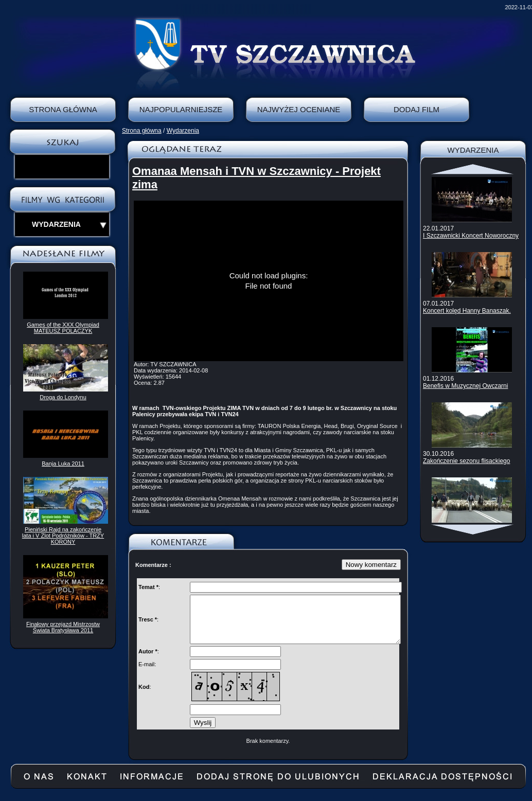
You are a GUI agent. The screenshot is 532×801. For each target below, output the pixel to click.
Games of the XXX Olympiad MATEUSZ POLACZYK (63, 328)
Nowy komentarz (371, 565)
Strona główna (142, 131)
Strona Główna (63, 109)
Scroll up (473, 169)
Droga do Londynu (63, 397)
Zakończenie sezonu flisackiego (466, 461)
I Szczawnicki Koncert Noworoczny (471, 236)
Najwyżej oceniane (299, 109)
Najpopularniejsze (181, 109)
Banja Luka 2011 (63, 464)
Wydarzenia (183, 131)
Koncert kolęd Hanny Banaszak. (467, 311)
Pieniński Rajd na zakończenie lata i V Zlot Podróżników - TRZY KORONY (63, 536)
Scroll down (473, 529)
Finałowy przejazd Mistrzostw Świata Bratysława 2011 (63, 627)
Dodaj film (416, 109)
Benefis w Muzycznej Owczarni (465, 386)
